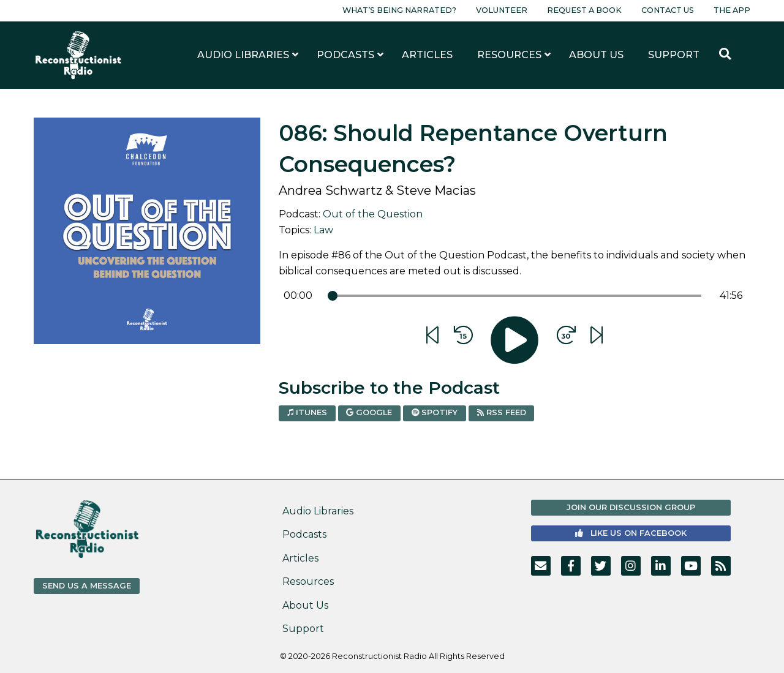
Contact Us (668, 10)
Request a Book (584, 10)
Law (323, 230)
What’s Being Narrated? (399, 10)
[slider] (333, 296)
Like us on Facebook (631, 533)
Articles (300, 558)
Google (369, 412)
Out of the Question (373, 214)
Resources (308, 581)
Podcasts (304, 534)
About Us (305, 605)
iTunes (307, 412)
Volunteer (502, 10)
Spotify (435, 412)
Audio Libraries (318, 511)
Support (303, 629)
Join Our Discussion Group (631, 507)
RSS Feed (502, 412)
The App (732, 10)
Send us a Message (87, 586)
